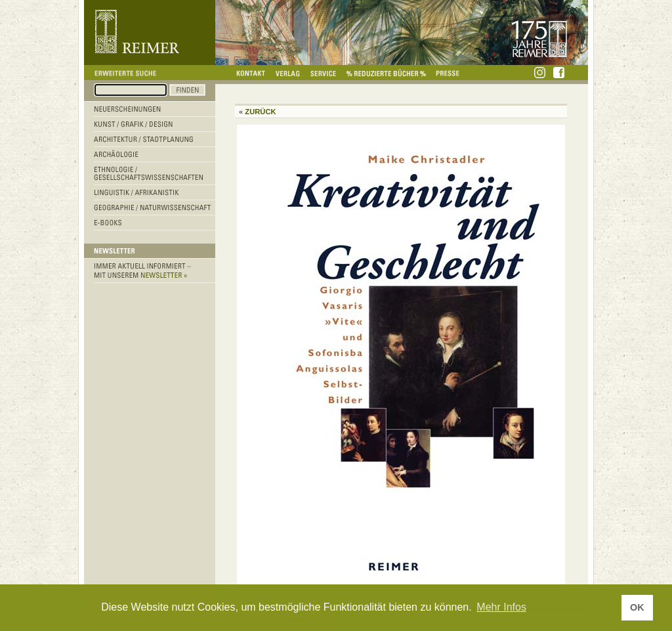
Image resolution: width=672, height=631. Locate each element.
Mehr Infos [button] (501, 607)
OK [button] (637, 607)
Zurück (260, 112)
